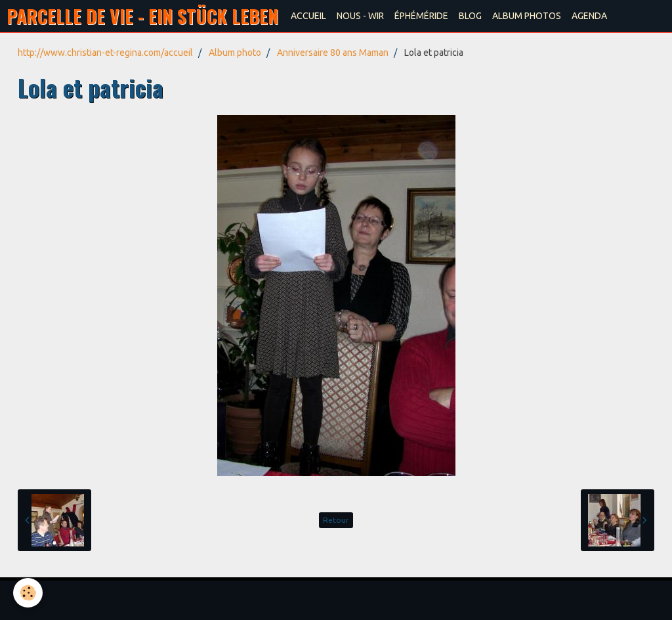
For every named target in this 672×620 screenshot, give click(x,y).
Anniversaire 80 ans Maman (333, 53)
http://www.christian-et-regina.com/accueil (105, 53)
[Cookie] (28, 593)
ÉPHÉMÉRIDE (421, 16)
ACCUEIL (308, 16)
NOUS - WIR (360, 16)
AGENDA (589, 16)
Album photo (235, 53)
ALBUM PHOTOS (527, 16)
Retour (336, 520)
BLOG (470, 16)
